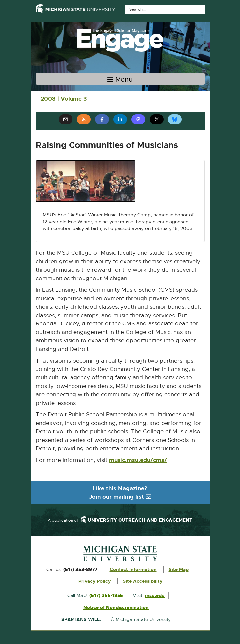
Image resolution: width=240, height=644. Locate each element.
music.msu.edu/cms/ (138, 460)
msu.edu (155, 595)
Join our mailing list (120, 497)
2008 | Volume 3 (64, 99)
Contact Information (133, 569)
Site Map (179, 569)
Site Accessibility (143, 581)
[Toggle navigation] (120, 79)
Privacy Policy (95, 581)
